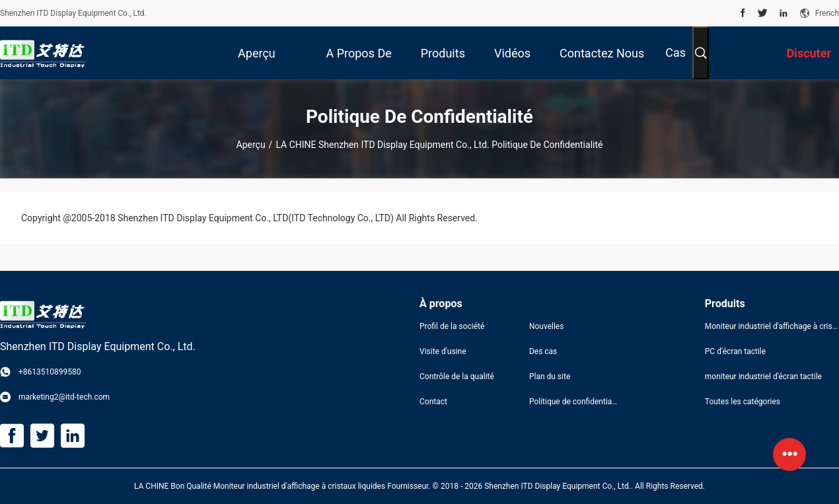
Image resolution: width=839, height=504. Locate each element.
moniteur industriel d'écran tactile (763, 377)
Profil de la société (452, 326)
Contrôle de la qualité (457, 377)
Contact (433, 402)
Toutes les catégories (743, 402)
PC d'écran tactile (735, 351)
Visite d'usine (443, 351)
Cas (675, 53)
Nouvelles (547, 326)
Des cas (543, 351)
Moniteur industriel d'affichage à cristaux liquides (772, 326)
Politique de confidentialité (573, 402)
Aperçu (251, 145)
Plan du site (550, 377)
